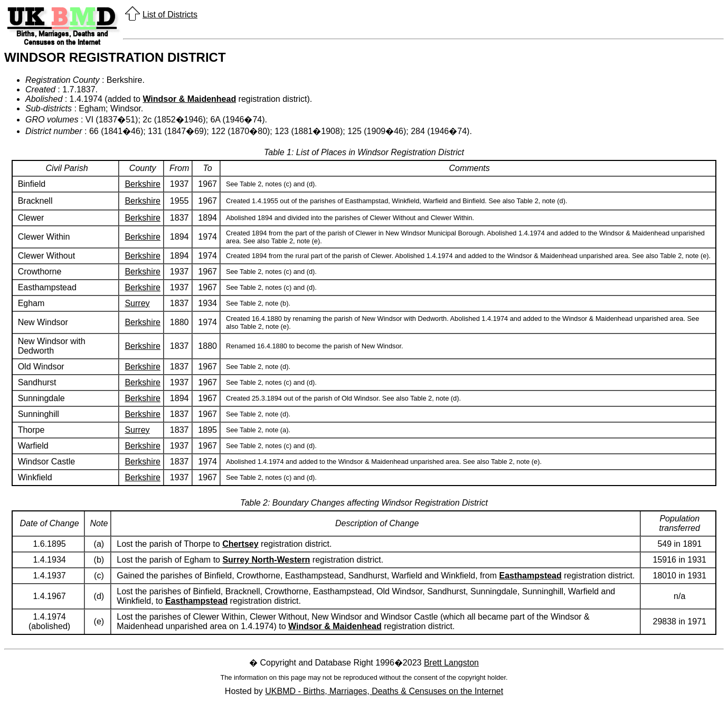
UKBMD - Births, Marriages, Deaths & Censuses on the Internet (384, 691)
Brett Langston (451, 663)
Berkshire (143, 184)
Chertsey (240, 544)
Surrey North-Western (266, 560)
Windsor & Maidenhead (189, 99)
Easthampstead (531, 576)
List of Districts (170, 15)
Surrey (137, 303)
